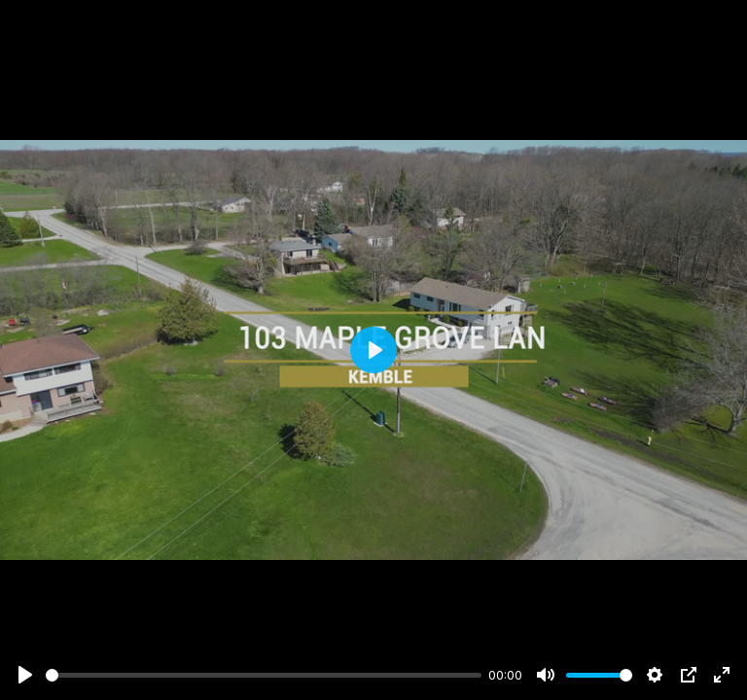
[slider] (264, 675)
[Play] (25, 675)
